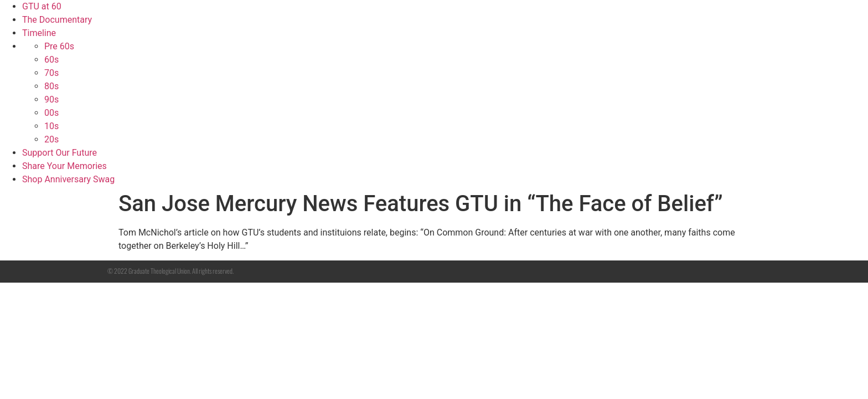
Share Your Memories (64, 166)
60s (51, 60)
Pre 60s (59, 46)
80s (51, 86)
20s (51, 139)
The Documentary (57, 20)
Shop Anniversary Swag (68, 179)
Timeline (39, 33)
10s (51, 126)
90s (51, 99)
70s (51, 73)
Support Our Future (60, 153)
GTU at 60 (42, 6)
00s (51, 113)
